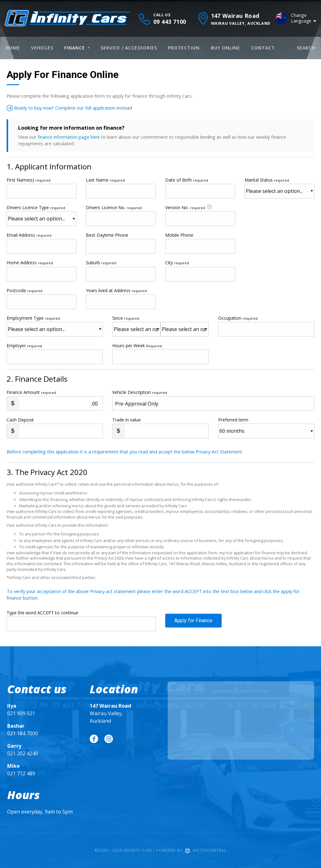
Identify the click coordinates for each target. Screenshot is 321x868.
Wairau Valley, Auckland (110, 713)
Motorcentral (206, 850)
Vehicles (42, 48)
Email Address (29, 235)
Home (13, 48)
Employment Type (55, 325)
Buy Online (226, 48)
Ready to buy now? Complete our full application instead (76, 108)
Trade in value (126, 420)
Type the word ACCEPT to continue (42, 612)
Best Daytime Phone (107, 235)
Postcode (24, 290)
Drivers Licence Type (36, 207)
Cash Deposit (20, 420)
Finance (77, 48)
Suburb (101, 263)
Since (126, 318)
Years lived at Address (116, 290)
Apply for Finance (193, 623)
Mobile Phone (179, 235)
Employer (24, 346)
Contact (263, 48)
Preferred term (233, 420)
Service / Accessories (129, 48)
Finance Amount (31, 392)
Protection (184, 48)
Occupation (238, 318)
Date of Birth (187, 180)
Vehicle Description (140, 392)
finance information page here (69, 137)
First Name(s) (29, 180)
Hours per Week (137, 346)
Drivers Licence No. (114, 207)
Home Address (30, 263)
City (177, 263)
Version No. (189, 207)
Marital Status (267, 180)
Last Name (105, 180)
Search (306, 48)
